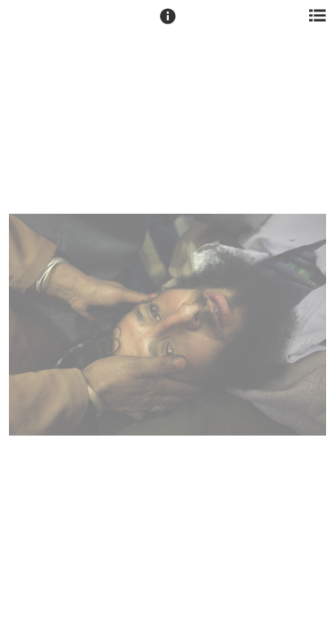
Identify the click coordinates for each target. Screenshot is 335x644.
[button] (168, 24)
